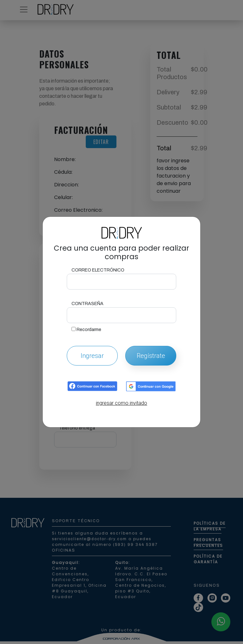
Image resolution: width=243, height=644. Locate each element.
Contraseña (87, 304)
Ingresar (92, 356)
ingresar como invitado (121, 403)
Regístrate (151, 356)
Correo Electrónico (98, 270)
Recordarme (86, 329)
